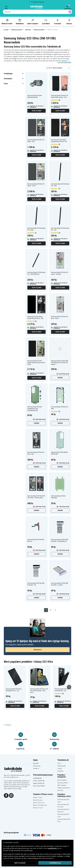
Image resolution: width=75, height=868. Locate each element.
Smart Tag (60, 790)
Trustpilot (8, 725)
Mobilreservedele (7, 22)
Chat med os (38, 650)
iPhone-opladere (62, 780)
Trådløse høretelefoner (64, 788)
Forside (6, 30)
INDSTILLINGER (20, 863)
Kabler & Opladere (33, 22)
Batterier (69, 22)
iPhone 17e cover (38, 808)
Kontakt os (36, 768)
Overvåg (60, 378)
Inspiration (60, 771)
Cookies (60, 768)
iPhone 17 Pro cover (39, 803)
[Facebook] (6, 795)
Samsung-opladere (63, 783)
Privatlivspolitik (62, 766)
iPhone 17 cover (38, 798)
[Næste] (69, 687)
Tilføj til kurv (36, 111)
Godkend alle (55, 863)
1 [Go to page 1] (46, 610)
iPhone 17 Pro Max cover (40, 805)
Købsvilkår (36, 763)
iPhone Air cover (38, 800)
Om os (59, 763)
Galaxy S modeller (39, 30)
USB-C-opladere (62, 785)
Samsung (28, 30)
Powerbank (58, 22)
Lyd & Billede (46, 22)
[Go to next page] (55, 610)
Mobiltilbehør (20, 22)
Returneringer (37, 766)
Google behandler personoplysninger (21, 850)
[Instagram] (11, 795)
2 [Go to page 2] (51, 610)
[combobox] (37, 12)
